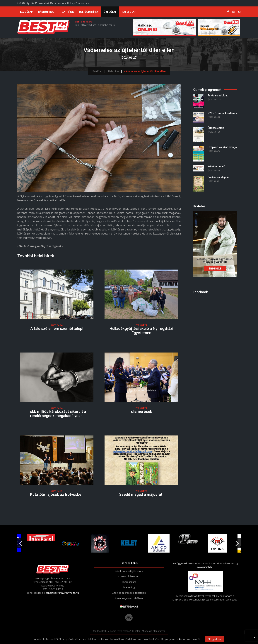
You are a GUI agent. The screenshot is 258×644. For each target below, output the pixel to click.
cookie (179, 639)
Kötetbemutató (216, 166)
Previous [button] (21, 542)
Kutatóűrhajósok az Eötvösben (57, 494)
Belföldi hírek (89, 12)
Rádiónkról (46, 12)
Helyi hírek (67, 12)
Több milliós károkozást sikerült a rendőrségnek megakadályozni (57, 414)
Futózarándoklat (218, 96)
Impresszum (129, 582)
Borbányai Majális (218, 177)
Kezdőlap (26, 12)
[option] (71, 543)
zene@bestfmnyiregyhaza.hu (62, 593)
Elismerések (141, 412)
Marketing (129, 587)
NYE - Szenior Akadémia (222, 113)
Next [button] (237, 542)
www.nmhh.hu (205, 567)
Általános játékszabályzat (129, 598)
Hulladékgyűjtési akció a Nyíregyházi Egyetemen (141, 331)
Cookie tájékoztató (129, 577)
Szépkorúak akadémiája (222, 147)
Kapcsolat (129, 12)
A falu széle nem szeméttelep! (57, 329)
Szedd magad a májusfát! (141, 494)
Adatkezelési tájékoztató (129, 571)
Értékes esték (216, 128)
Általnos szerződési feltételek (129, 593)
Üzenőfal (110, 12)
